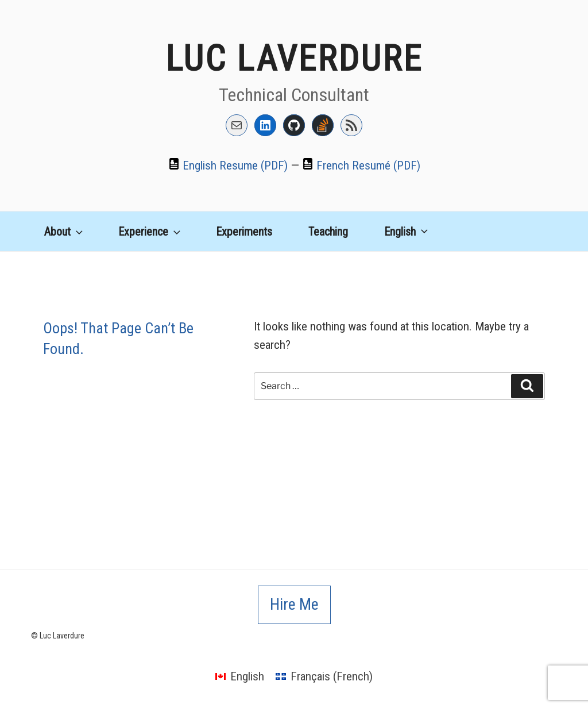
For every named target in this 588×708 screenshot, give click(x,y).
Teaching (328, 232)
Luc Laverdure (294, 58)
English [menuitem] (247, 676)
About (65, 232)
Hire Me (294, 604)
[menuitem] (403, 228)
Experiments (244, 232)
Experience (150, 232)
